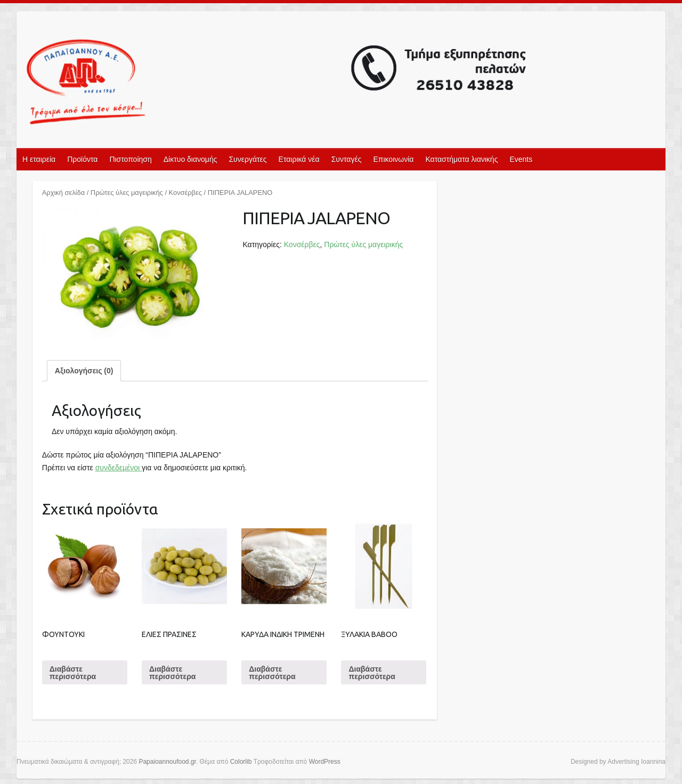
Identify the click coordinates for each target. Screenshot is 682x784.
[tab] (84, 371)
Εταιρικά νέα (299, 159)
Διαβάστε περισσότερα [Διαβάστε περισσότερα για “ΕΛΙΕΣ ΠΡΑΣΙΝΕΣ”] (172, 673)
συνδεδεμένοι (119, 468)
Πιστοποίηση (130, 159)
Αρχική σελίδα (63, 193)
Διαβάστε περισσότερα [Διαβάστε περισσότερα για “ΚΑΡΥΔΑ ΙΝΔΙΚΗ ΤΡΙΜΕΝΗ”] (272, 673)
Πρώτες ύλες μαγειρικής (127, 193)
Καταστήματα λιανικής (461, 159)
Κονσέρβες (185, 193)
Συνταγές (347, 159)
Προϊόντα (82, 159)
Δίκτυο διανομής (190, 159)
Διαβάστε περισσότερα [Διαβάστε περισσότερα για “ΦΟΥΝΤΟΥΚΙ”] (73, 673)
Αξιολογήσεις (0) (84, 371)
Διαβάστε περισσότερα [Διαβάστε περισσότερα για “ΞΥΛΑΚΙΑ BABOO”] (372, 673)
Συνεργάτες (247, 159)
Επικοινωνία (393, 159)
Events (521, 159)
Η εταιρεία (39, 159)
